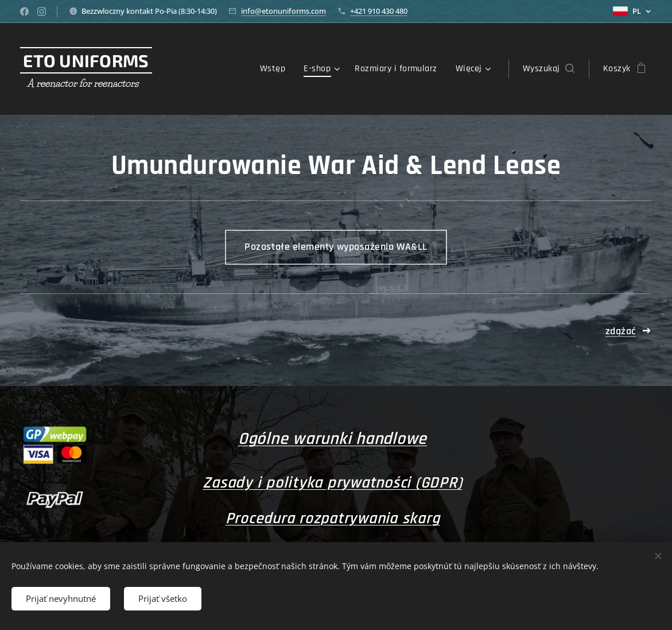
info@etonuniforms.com (283, 11)
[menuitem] (276, 69)
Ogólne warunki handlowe (333, 439)
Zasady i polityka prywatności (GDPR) (332, 483)
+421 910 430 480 (379, 11)
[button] (549, 69)
